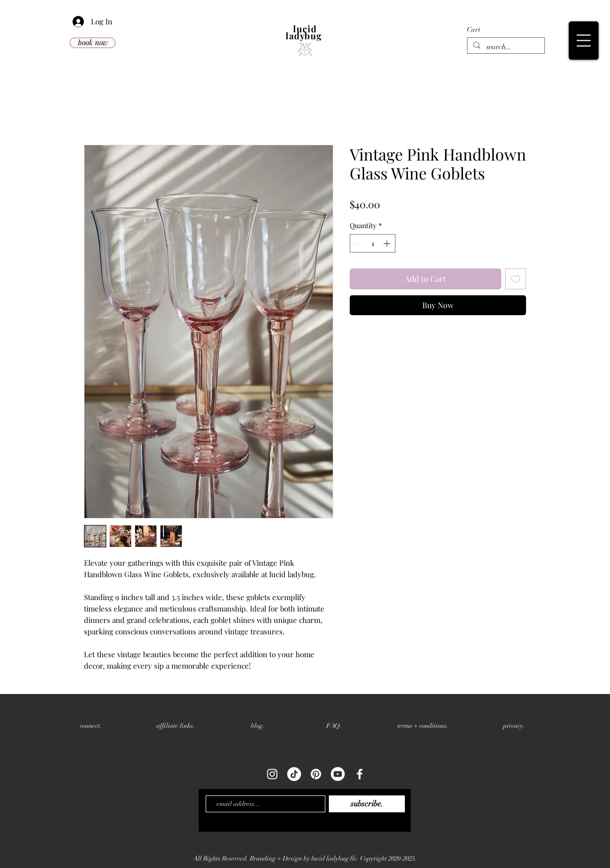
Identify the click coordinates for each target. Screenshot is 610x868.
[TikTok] (294, 774)
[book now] (93, 43)
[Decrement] (357, 243)
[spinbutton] (373, 243)
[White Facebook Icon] (360, 774)
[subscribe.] (367, 804)
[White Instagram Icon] (272, 774)
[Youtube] (338, 774)
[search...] (505, 47)
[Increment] (388, 243)
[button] (529, 29)
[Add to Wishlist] (516, 279)
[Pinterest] (316, 774)
